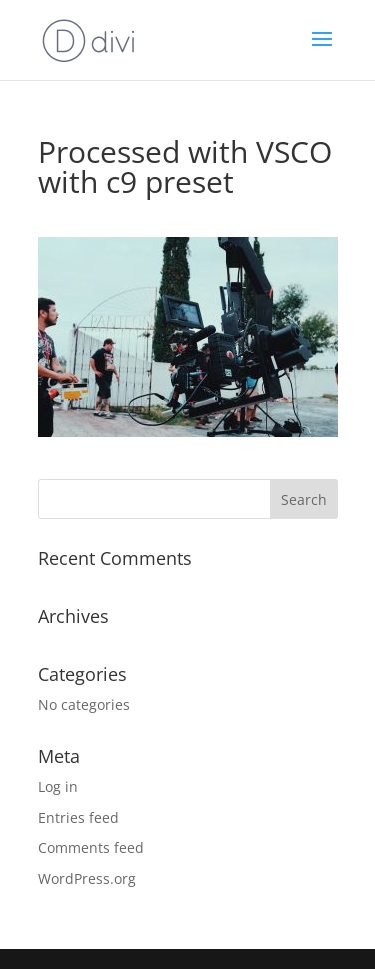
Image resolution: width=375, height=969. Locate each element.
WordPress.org (87, 878)
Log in (58, 786)
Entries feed (78, 817)
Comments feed (91, 847)
